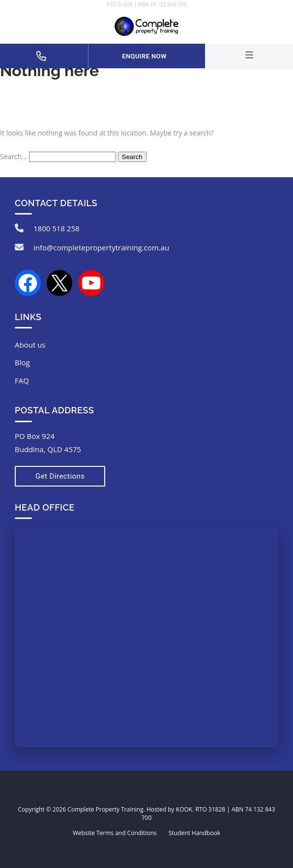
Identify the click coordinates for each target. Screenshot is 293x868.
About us (30, 345)
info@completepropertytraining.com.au (101, 247)
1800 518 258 (57, 228)
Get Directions (60, 476)
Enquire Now (144, 56)
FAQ (22, 380)
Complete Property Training (105, 809)
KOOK (184, 809)
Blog (22, 362)
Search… (14, 156)
